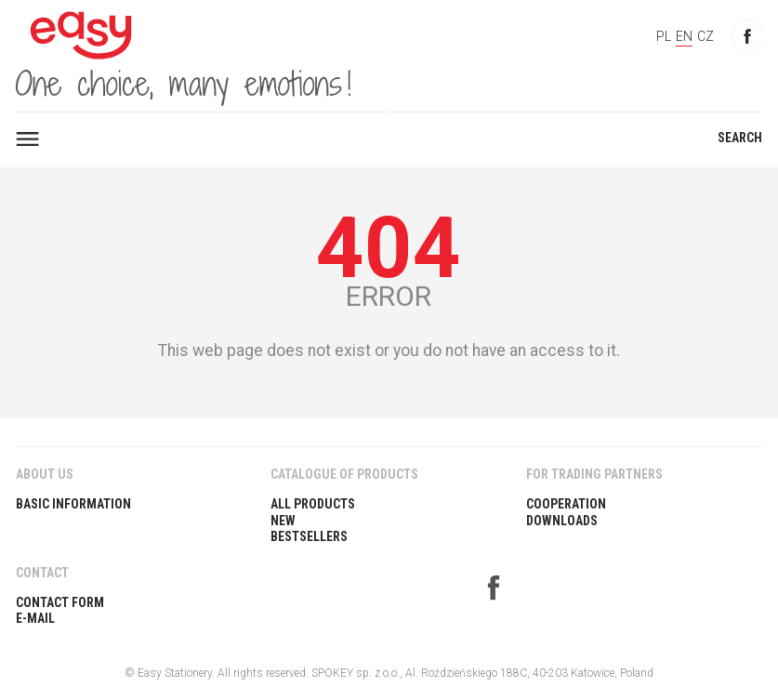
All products (313, 504)
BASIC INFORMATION (73, 504)
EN (684, 36)
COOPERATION (566, 504)
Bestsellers (309, 536)
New (283, 521)
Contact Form (60, 602)
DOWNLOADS (562, 521)
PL (664, 36)
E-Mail (35, 618)
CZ (705, 36)
